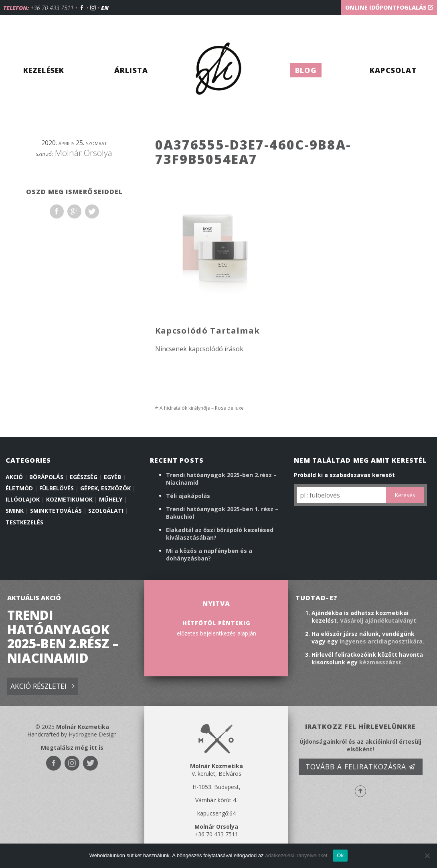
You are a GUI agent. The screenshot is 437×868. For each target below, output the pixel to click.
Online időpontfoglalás (389, 7)
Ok (340, 855)
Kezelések (44, 70)
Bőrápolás (46, 477)
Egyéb (112, 477)
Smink (15, 511)
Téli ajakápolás (188, 496)
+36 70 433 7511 (52, 8)
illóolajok (23, 499)
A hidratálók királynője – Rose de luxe (199, 408)
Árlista (131, 70)
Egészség (84, 477)
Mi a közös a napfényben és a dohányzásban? (209, 554)
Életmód (19, 488)
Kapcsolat (393, 70)
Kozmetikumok (69, 499)
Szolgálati (106, 511)
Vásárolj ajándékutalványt (378, 620)
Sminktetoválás (56, 511)
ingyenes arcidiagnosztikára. (382, 641)
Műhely (111, 499)
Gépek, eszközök (105, 488)
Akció (14, 477)
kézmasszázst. (381, 662)
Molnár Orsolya (84, 153)
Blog (306, 70)
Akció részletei (42, 687)
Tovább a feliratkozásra (360, 767)
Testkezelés (24, 522)
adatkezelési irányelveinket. (297, 855)
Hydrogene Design (93, 734)
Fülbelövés (57, 488)
